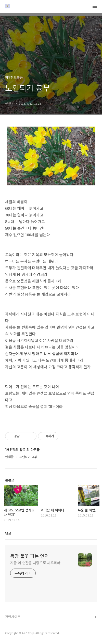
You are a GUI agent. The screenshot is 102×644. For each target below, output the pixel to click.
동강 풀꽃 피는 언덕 (29, 556)
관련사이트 (13, 617)
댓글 (8, 533)
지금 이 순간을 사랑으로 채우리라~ (36, 563)
